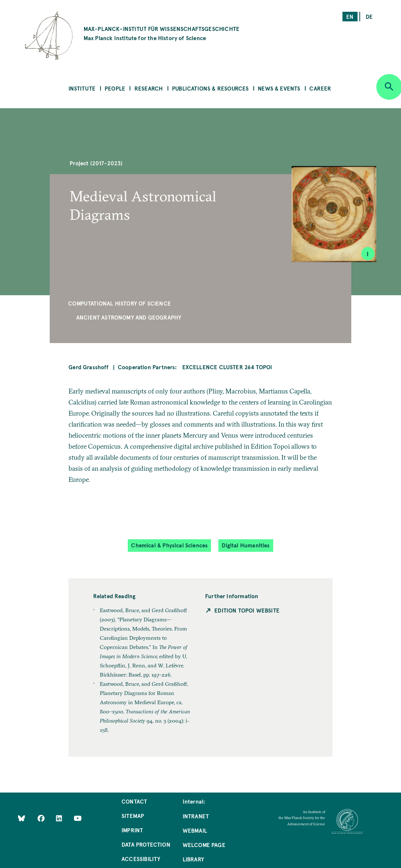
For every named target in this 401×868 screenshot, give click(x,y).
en (350, 16)
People (115, 88)
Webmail (195, 830)
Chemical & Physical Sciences (169, 545)
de (369, 16)
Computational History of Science (119, 303)
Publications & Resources (210, 88)
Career (320, 88)
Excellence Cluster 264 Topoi (227, 367)
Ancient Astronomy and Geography (129, 317)
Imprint (132, 830)
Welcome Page (204, 845)
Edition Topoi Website (247, 610)
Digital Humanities (246, 545)
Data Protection (146, 844)
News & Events (279, 88)
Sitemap (133, 816)
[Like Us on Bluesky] (22, 818)
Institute (82, 88)
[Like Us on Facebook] (42, 818)
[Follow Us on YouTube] (78, 818)
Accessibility (141, 859)
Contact (134, 801)
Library (193, 859)
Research (149, 88)
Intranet (196, 816)
